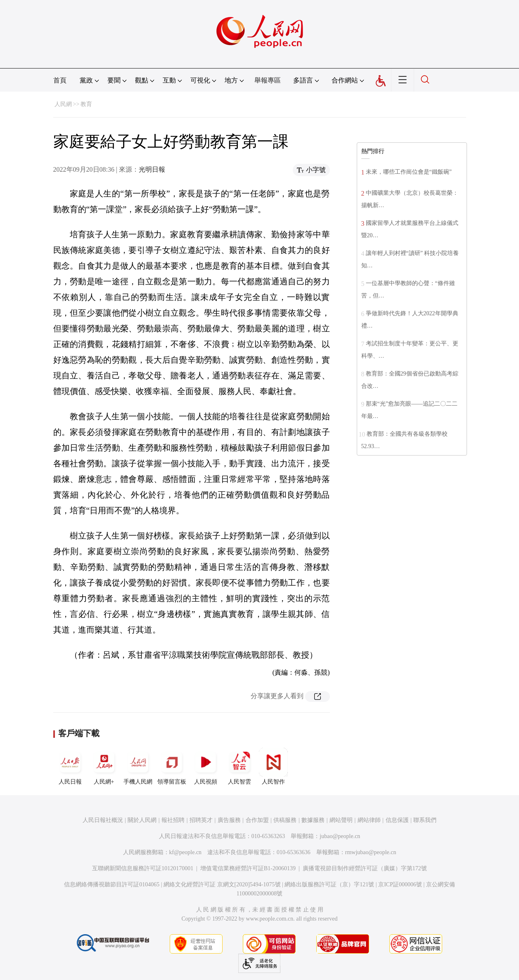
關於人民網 (142, 820)
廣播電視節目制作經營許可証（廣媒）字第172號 (365, 868)
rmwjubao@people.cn (371, 852)
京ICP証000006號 (400, 884)
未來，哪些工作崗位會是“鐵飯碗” (409, 172)
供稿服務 (285, 820)
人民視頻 (206, 766)
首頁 (60, 80)
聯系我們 (425, 820)
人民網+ (104, 766)
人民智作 (273, 766)
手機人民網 (138, 766)
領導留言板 (172, 766)
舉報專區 (268, 80)
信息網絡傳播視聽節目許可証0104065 (112, 884)
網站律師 (369, 820)
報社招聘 (173, 820)
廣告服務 (229, 820)
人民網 (63, 104)
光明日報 (152, 169)
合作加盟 (257, 820)
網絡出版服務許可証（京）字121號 (329, 884)
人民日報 (70, 766)
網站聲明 (341, 820)
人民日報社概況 (103, 820)
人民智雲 (239, 766)
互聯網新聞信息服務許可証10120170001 (143, 868)
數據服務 (313, 820)
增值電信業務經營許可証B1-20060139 (248, 868)
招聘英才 (201, 820)
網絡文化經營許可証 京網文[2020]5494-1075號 (222, 884)
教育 (86, 104)
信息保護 (397, 820)
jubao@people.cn (340, 836)
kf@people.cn (186, 852)
